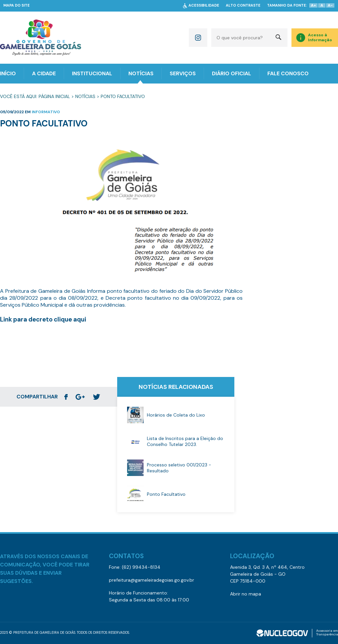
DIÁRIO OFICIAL (232, 73)
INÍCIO (8, 73)
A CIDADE (44, 73)
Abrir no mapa (246, 594)
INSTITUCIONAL (92, 73)
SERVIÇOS (183, 73)
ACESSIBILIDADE (204, 5)
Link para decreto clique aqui (43, 319)
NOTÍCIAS (141, 73)
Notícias (85, 96)
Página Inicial (54, 96)
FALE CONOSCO (288, 73)
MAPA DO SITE (17, 5)
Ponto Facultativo (123, 96)
